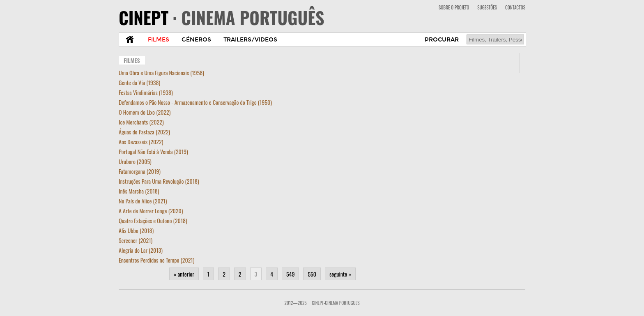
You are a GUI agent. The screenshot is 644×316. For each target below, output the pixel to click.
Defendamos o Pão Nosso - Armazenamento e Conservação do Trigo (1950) (195, 102)
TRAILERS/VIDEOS (250, 40)
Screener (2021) (136, 240)
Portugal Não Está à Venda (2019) (153, 151)
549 (290, 274)
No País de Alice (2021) (143, 201)
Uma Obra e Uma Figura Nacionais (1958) (161, 73)
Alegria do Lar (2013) (141, 250)
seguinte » (340, 274)
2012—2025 (296, 303)
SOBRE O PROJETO (454, 7)
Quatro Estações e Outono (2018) (153, 220)
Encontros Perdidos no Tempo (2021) (156, 260)
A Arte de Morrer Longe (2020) (151, 211)
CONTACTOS (515, 7)
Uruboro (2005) (135, 161)
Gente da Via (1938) (139, 82)
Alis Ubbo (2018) (136, 230)
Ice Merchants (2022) (141, 122)
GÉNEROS (196, 40)
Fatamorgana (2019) (140, 171)
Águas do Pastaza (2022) (144, 132)
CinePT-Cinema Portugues (336, 303)
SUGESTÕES (487, 7)
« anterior (184, 274)
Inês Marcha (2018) (139, 191)
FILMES (159, 40)
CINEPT (222, 17)
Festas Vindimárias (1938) (146, 92)
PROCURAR (442, 40)
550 (312, 274)
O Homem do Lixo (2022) (145, 112)
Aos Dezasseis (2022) (141, 142)
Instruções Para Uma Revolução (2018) (159, 181)
